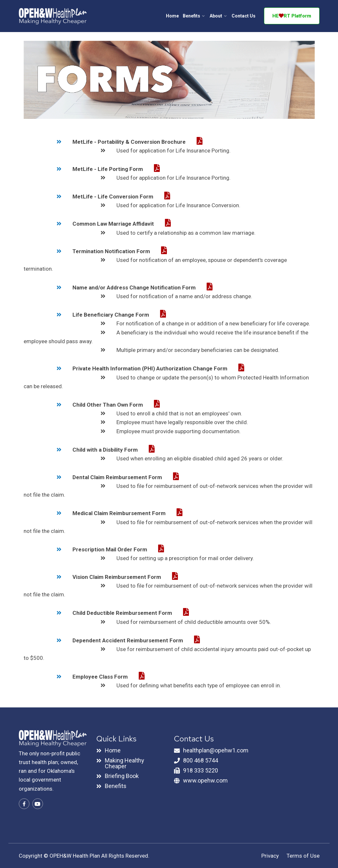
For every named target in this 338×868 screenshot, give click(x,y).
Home (172, 16)
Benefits (191, 16)
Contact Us (244, 16)
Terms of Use (303, 856)
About (216, 16)
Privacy (270, 856)
